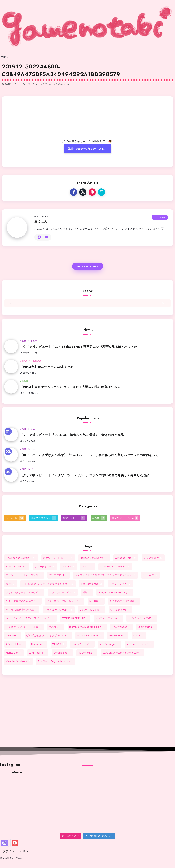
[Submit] (163, 303)
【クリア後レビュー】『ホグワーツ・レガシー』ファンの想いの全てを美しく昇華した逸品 (85, 475)
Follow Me (160, 217)
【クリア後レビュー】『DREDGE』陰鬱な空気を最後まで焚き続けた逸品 (72, 435)
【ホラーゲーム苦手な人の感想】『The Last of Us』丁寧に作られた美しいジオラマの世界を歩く (89, 455)
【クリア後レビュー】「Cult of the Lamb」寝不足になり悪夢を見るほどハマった (78, 347)
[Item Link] (11, 346)
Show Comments (88, 266)
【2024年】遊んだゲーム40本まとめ (47, 367)
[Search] (87, 303)
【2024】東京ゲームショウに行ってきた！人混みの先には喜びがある (70, 387)
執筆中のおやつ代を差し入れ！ (88, 149)
